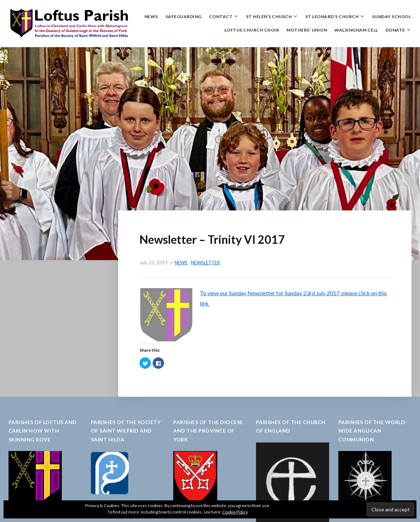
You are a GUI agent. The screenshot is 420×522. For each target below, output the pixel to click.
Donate (395, 30)
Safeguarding (184, 17)
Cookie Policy (235, 512)
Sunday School (392, 17)
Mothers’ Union (307, 30)
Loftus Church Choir (252, 30)
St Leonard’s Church (332, 17)
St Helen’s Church (269, 17)
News (151, 17)
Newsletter (206, 263)
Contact (221, 17)
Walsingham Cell (356, 30)
